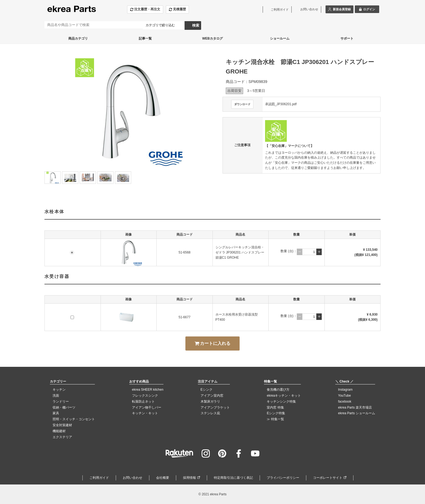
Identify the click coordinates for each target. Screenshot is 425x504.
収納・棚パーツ (64, 407)
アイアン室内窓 (212, 396)
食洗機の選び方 (278, 390)
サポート (347, 38)
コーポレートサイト (328, 478)
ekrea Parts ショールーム (357, 413)
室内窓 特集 (275, 407)
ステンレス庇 (210, 413)
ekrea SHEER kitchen (148, 390)
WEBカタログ (212, 38)
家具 (56, 413)
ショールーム (280, 38)
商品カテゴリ (78, 38)
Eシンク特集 (276, 413)
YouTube (344, 396)
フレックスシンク (145, 396)
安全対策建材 (62, 425)
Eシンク (207, 390)
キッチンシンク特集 (281, 402)
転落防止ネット (143, 402)
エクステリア (62, 437)
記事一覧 (145, 38)
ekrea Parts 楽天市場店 (355, 407)
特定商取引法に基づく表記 (233, 478)
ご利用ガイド (99, 478)
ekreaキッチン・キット (284, 396)
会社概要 (163, 478)
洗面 (56, 396)
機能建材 (59, 431)
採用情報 (189, 478)
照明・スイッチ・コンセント (74, 419)
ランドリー (61, 402)
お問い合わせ (133, 478)
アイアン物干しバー (147, 407)
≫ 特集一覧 (275, 419)
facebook (345, 402)
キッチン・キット (145, 413)
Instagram (345, 390)
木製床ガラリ (210, 402)
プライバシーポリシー (283, 478)
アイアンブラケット (215, 407)
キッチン (59, 390)
